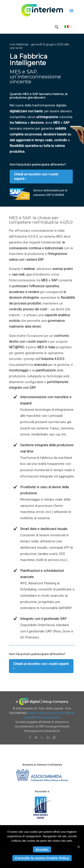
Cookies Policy (57, 713)
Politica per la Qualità (47, 717)
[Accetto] (78, 847)
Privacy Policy (37, 713)
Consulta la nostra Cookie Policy (42, 858)
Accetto (42, 849)
